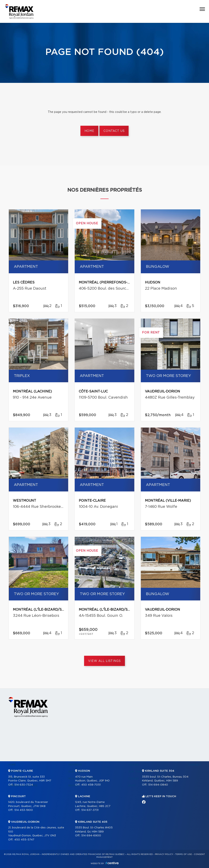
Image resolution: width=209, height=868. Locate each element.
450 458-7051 (91, 785)
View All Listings (104, 661)
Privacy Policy (164, 854)
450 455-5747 (24, 840)
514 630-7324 (24, 785)
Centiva (112, 863)
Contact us (114, 131)
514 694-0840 (158, 785)
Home (89, 131)
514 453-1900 (24, 810)
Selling (133, 765)
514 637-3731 (90, 810)
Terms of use (183, 854)
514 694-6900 (91, 836)
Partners (75, 765)
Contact (195, 765)
